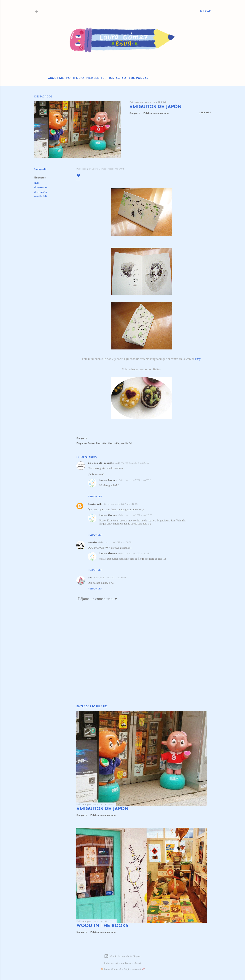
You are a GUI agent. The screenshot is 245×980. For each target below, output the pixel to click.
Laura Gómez (108, 480)
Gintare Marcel (133, 963)
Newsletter (96, 78)
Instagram (118, 78)
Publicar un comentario (156, 113)
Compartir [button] (135, 113)
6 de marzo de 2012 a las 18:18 (115, 542)
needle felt (41, 197)
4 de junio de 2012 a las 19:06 (110, 578)
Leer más (205, 113)
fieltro (38, 183)
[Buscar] (205, 11)
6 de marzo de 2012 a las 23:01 (135, 515)
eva (90, 578)
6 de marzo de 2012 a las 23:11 (135, 480)
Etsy (198, 359)
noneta (92, 543)
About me (56, 78)
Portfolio (75, 78)
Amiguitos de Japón (155, 107)
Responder (95, 497)
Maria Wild (95, 504)
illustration (41, 188)
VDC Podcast (139, 78)
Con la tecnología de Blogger (122, 956)
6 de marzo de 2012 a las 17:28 (121, 504)
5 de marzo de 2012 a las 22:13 (132, 463)
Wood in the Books (102, 926)
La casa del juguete (101, 463)
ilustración (41, 192)
